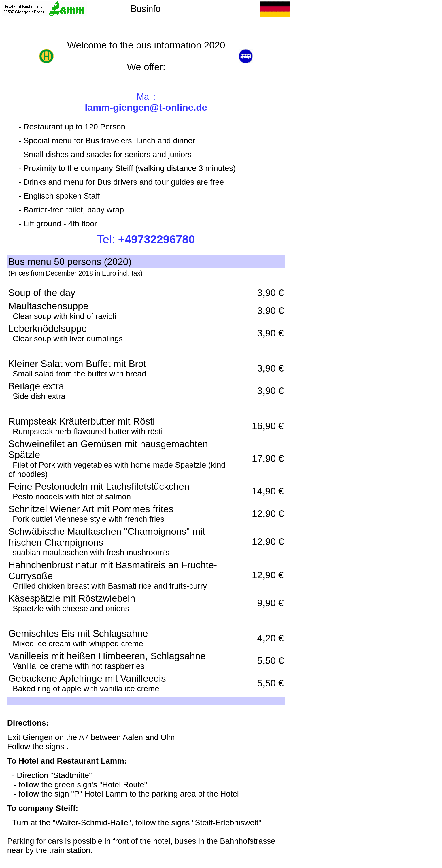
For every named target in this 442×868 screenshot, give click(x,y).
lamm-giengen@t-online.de (146, 107)
